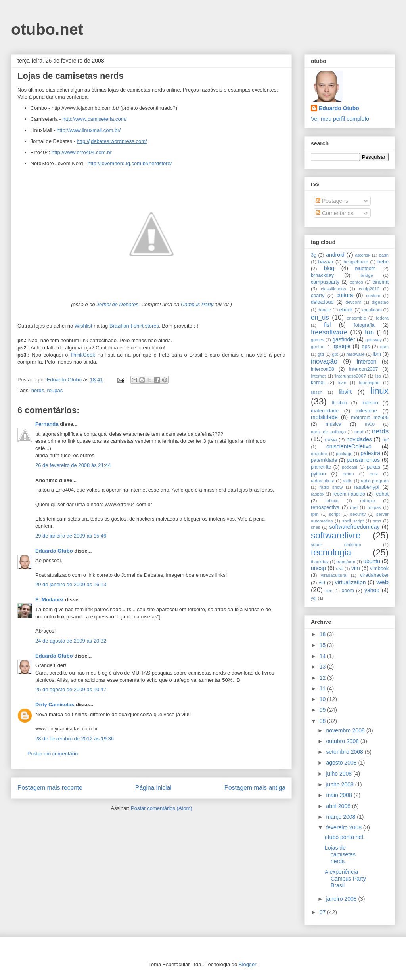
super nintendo (336, 545)
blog (329, 268)
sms (377, 521)
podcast (350, 467)
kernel (318, 383)
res (155, 326)
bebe (383, 262)
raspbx (318, 494)
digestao (380, 302)
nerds (38, 390)
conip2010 (369, 289)
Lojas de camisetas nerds (340, 854)
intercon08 (323, 369)
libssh (317, 392)
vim (356, 568)
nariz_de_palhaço (328, 432)
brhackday (322, 275)
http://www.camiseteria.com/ (94, 119)
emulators (372, 310)
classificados (333, 289)
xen (329, 591)
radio (348, 481)
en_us (320, 317)
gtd (321, 354)
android (335, 255)
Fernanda (47, 424)
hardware (355, 354)
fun (369, 332)
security (358, 514)
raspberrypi (367, 487)
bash (384, 255)
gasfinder (344, 339)
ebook (346, 310)
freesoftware (329, 332)
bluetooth (366, 269)
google (342, 346)
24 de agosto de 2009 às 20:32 (71, 641)
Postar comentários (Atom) (162, 808)
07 (323, 912)
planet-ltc (321, 467)
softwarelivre (336, 535)
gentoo (318, 347)
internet (318, 376)
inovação (324, 361)
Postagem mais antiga (255, 788)
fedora (382, 318)
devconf (353, 302)
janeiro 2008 (342, 899)
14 (323, 656)
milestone (366, 411)
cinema (380, 282)
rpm (315, 514)
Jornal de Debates (117, 304)
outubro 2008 (343, 741)
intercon (367, 362)
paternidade (324, 460)
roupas (55, 390)
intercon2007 (364, 369)
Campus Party (197, 304)
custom (373, 296)
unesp (318, 568)
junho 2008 (340, 784)
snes (316, 527)
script (334, 514)
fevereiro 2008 (344, 827)
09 (323, 710)
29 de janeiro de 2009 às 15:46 (71, 536)
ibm (377, 354)
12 (323, 678)
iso (378, 376)
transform (346, 562)
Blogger (247, 964)
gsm (384, 347)
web (382, 582)
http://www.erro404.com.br (82, 152)
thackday (320, 562)
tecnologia (331, 552)
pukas (373, 467)
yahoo (372, 590)
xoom (348, 591)
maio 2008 (340, 795)
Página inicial (153, 788)
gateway (373, 340)
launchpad (370, 383)
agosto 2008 (342, 763)
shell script (353, 521)
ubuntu (372, 561)
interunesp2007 (350, 376)
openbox (319, 454)
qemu (348, 474)
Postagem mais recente (50, 788)
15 (323, 645)
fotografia (364, 325)
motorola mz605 (370, 418)
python (318, 474)
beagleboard (356, 262)
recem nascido (349, 494)
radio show (331, 487)
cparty (318, 296)
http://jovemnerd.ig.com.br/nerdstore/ (130, 163)
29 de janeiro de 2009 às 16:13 (71, 584)
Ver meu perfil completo (340, 119)
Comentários (334, 213)
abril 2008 (339, 806)
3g (314, 255)
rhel (354, 507)
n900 (370, 424)
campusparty (325, 282)
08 (323, 721)
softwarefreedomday (355, 527)
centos (357, 282)
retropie (368, 501)
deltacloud (322, 302)
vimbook (379, 568)
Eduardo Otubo (54, 551)
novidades (359, 439)
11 (323, 688)
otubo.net (47, 29)
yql (314, 598)
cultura (345, 295)
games (318, 340)
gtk (335, 354)
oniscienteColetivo (349, 446)
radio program (375, 481)
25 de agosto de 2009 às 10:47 (71, 689)
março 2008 (341, 817)
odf (385, 440)
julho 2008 (340, 774)
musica (333, 424)
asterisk (363, 255)
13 (323, 667)
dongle (324, 310)
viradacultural (334, 575)
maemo (370, 403)
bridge (367, 275)
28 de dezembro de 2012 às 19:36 (75, 739)
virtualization (350, 582)
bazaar (326, 262)
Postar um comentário (53, 754)
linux (379, 391)
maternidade (325, 411)
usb (340, 568)
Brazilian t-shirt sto (131, 326)
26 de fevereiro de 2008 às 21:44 (73, 465)
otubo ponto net (344, 837)
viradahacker (374, 575)
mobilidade (324, 417)
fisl (327, 325)
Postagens (332, 201)
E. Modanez (50, 600)
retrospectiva (325, 507)
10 (323, 699)
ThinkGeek (83, 355)
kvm (342, 383)
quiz (374, 474)
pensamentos (363, 460)
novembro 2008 (346, 730)
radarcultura (323, 481)
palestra (370, 453)
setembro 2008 (345, 752)
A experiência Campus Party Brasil (345, 879)
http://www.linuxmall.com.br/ (89, 130)
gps (366, 347)
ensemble (356, 318)
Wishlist (83, 326)
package (344, 454)
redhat (381, 494)
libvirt (345, 392)
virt (322, 583)
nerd (359, 432)
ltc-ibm (339, 403)
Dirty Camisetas (55, 704)
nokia (331, 440)
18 (323, 634)
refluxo (332, 501)
